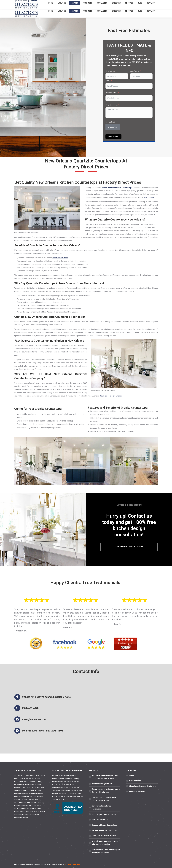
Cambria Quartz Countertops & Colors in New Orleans (104, 799)
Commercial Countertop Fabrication (101, 807)
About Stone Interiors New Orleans (143, 786)
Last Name (134, 71)
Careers (132, 775)
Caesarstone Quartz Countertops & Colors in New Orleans (106, 791)
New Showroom (135, 781)
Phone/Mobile (111, 93)
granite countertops (60, 258)
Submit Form (113, 136)
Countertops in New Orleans (111, 396)
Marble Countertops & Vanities (104, 836)
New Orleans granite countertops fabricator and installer (105, 843)
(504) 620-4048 (136, 2)
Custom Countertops (100, 820)
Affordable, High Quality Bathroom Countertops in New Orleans (105, 777)
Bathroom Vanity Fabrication (103, 784)
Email (108, 81)
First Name (110, 71)
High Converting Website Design (51, 864)
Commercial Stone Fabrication (104, 814)
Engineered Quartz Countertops (104, 825)
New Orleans (149, 197)
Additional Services (137, 792)
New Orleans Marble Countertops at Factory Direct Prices (106, 851)
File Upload (110, 122)
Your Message (112, 105)
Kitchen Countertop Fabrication (104, 830)
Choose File (113, 127)
